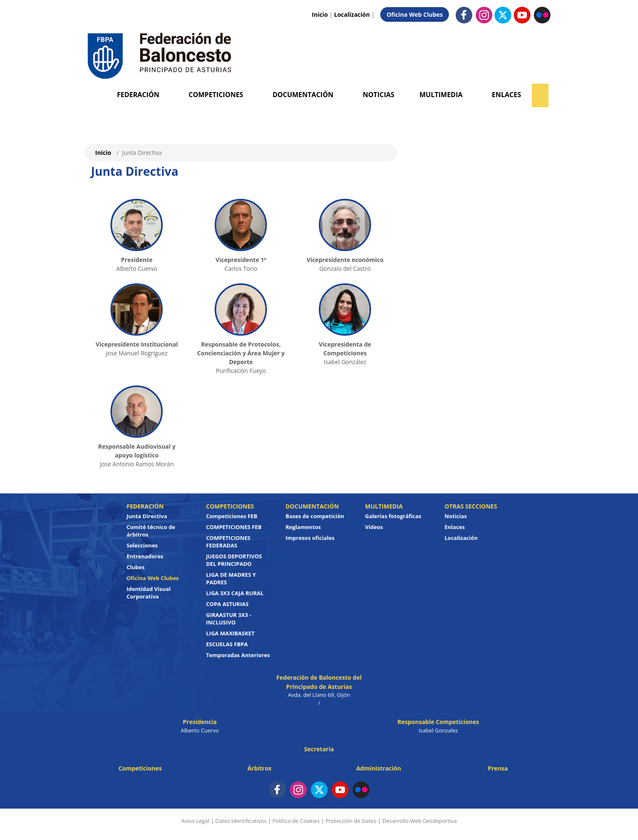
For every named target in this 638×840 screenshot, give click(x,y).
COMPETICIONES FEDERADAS (228, 542)
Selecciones (142, 545)
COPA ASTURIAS (228, 604)
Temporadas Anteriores (238, 655)
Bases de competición (315, 516)
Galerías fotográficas (393, 516)
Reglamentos (304, 527)
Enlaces (507, 95)
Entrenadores (145, 556)
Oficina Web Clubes (415, 14)
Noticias (379, 95)
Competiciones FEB (232, 516)
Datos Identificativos (241, 821)
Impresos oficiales (310, 538)
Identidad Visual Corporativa (149, 593)
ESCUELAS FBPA (227, 644)
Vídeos (374, 527)
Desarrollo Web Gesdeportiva (420, 821)
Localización (352, 14)
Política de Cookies (296, 821)
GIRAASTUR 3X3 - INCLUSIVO (229, 619)
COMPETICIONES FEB (234, 527)
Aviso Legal (195, 821)
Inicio (320, 14)
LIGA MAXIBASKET (231, 633)
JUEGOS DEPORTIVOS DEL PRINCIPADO (234, 560)
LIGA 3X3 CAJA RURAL (235, 593)
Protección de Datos (351, 821)
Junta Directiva (147, 516)
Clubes (136, 567)
